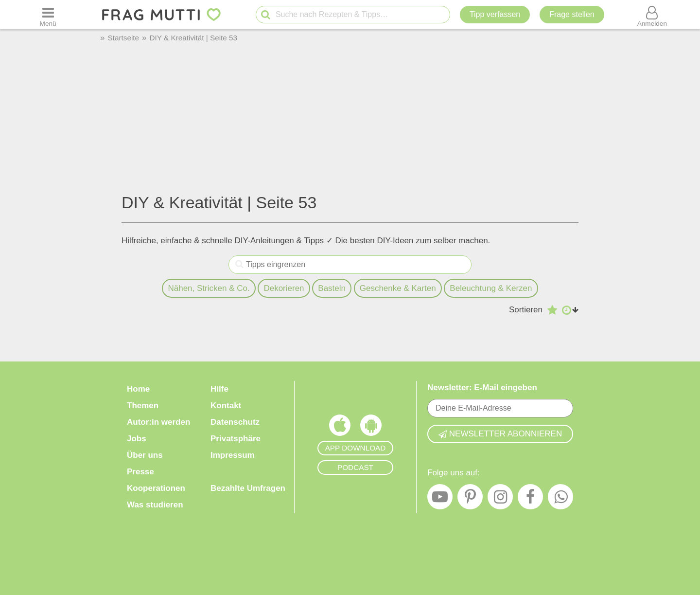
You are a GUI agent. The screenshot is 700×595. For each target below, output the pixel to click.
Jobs (137, 439)
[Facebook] (530, 499)
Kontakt (226, 406)
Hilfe (219, 389)
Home (138, 389)
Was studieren (155, 505)
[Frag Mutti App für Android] (371, 428)
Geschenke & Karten (398, 288)
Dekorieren (284, 288)
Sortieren (526, 310)
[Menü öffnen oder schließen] (48, 15)
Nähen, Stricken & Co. (209, 288)
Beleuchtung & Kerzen (491, 288)
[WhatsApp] (560, 499)
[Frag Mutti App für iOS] (340, 428)
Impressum (233, 455)
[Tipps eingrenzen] (239, 265)
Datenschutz (235, 422)
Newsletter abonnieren (500, 434)
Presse (140, 472)
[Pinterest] (470, 499)
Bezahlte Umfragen (248, 488)
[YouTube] (440, 499)
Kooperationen (156, 488)
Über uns (145, 455)
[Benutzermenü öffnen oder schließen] (652, 15)
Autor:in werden (158, 422)
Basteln (332, 288)
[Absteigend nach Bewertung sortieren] (552, 310)
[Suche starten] (266, 15)
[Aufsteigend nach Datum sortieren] (570, 310)
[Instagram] (500, 499)
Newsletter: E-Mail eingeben (482, 388)
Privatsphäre (236, 439)
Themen (143, 406)
